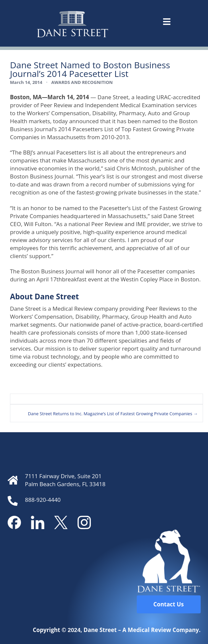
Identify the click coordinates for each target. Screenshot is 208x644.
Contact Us (169, 604)
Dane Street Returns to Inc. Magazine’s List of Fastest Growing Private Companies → (113, 414)
